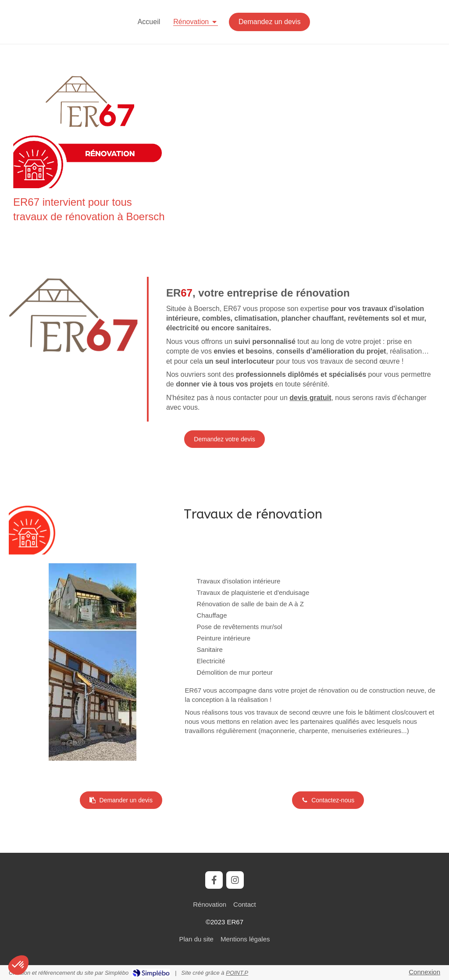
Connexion (424, 972)
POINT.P (237, 973)
